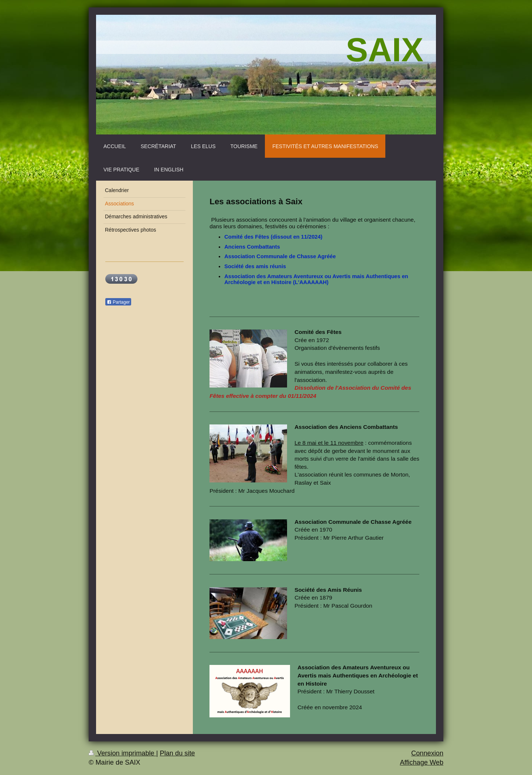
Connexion (427, 753)
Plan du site (178, 753)
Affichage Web (422, 762)
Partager (118, 302)
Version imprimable (122, 753)
